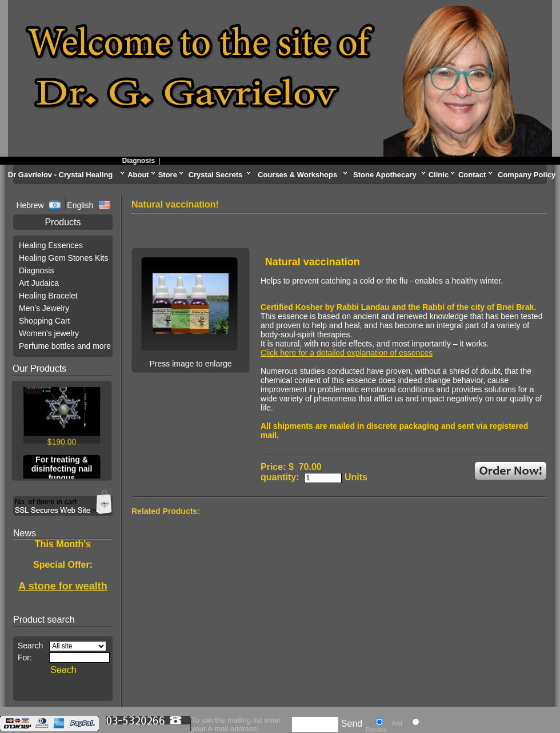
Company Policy (527, 175)
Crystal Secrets (216, 175)
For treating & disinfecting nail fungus (62, 470)
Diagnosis (143, 161)
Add (397, 724)
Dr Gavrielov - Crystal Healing (61, 175)
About (138, 175)
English (80, 205)
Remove (376, 730)
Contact (472, 175)
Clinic (439, 175)
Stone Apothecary (385, 175)
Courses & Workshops (297, 175)
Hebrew (31, 205)
